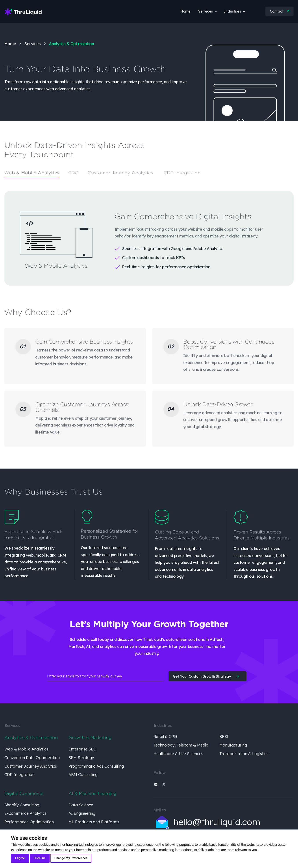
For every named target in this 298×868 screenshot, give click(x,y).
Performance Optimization (29, 822)
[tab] (32, 173)
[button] (204, 11)
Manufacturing (233, 745)
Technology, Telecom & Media (181, 745)
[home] (23, 11)
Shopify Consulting (22, 805)
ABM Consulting (83, 775)
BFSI (224, 737)
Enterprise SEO (82, 749)
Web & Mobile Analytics (26, 749)
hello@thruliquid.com (217, 822)
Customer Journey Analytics (31, 766)
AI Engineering (82, 813)
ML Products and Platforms (94, 822)
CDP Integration (19, 775)
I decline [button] (40, 858)
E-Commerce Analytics (25, 813)
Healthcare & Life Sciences (178, 754)
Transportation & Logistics (244, 754)
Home (10, 44)
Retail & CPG (165, 737)
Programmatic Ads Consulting (96, 766)
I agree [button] (20, 858)
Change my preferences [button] (71, 858)
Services (32, 44)
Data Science (81, 805)
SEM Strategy (81, 758)
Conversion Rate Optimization (32, 758)
